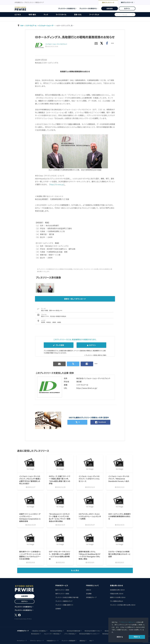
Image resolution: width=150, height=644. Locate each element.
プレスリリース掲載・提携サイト (64, 605)
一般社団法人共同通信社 (38, 631)
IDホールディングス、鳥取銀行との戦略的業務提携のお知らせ (120, 516)
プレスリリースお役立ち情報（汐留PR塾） (67, 597)
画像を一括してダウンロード (75, 299)
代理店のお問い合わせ (117, 593)
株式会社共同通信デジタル (92, 631)
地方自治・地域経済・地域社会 (58, 316)
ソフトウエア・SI (31, 25)
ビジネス (18, 14)
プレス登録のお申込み (117, 601)
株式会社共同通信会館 (73, 631)
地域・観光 (32, 14)
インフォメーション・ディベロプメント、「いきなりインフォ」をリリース (89, 478)
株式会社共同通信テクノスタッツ (89, 634)
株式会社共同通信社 (56, 631)
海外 (126, 2)
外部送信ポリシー (52, 640)
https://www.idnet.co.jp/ (87, 388)
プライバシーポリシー (127, 622)
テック (46, 14)
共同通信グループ (91, 597)
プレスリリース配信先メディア (64, 601)
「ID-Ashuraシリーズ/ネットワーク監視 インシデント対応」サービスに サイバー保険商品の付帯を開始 (60, 517)
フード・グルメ (94, 14)
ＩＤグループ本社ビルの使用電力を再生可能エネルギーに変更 (119, 554)
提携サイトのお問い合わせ (118, 597)
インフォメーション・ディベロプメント (56, 44)
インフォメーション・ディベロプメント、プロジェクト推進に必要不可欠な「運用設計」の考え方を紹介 (30, 480)
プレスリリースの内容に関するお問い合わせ (123, 605)
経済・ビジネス (45, 316)
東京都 (43, 322)
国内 (107, 3)
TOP (22, 25)
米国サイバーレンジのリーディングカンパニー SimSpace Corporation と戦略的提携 (30, 517)
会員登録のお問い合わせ (117, 590)
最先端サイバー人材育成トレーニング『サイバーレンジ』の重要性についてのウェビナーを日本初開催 (30, 555)
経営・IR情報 (45, 310)
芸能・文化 (78, 14)
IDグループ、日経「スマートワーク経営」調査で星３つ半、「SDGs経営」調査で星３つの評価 (60, 480)
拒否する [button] (120, 637)
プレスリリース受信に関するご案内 (96, 355)
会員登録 (110, 8)
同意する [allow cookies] (137, 637)
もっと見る (75, 570)
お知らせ (89, 590)
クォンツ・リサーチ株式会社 (52, 634)
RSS (91, 640)
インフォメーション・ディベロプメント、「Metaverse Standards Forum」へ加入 (119, 478)
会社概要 (89, 593)
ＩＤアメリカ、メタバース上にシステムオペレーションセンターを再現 (90, 516)
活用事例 (58, 609)
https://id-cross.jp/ (57, 184)
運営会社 (82, 640)
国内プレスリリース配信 (62, 590)
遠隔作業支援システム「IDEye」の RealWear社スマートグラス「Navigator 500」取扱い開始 (90, 555)
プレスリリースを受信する (88, 8)
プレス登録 (59, 345)
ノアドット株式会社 (69, 634)
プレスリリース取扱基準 (68, 640)
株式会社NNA (35, 634)
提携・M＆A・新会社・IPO (56, 310)
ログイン (127, 8)
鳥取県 (54, 322)
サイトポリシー (21, 640)
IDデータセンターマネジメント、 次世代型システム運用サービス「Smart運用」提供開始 (60, 555)
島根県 (59, 322)
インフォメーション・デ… (47, 25)
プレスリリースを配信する (67, 8)
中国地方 (49, 322)
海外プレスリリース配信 (62, 593)
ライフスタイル (61, 14)
